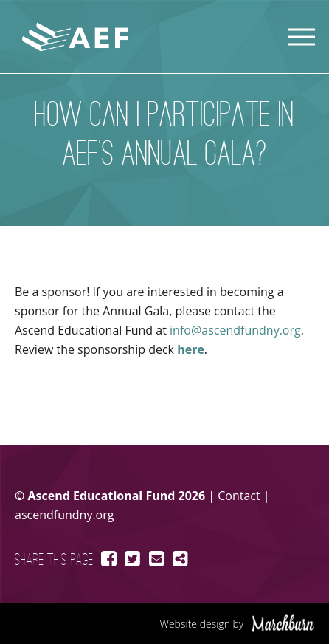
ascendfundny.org (64, 515)
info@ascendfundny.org (235, 330)
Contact (239, 496)
